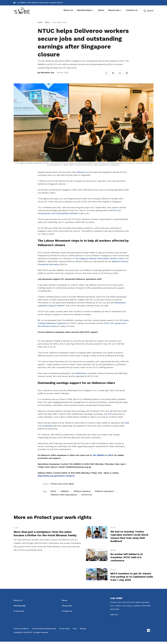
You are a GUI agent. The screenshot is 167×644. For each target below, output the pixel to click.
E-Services (19, 613)
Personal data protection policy (44, 631)
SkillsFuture (81, 372)
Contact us (67, 613)
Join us (113, 617)
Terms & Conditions (21, 631)
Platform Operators (104, 490)
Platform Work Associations (64, 494)
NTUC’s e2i (87, 494)
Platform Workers (82, 490)
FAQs (75, 631)
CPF (110, 413)
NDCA (53, 490)
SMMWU (65, 490)
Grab (127, 422)
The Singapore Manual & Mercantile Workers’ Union (99, 257)
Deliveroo (81, 171)
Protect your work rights (62, 483)
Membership (20, 608)
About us (18, 603)
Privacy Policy (64, 631)
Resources (67, 608)
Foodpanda (47, 425)
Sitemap (83, 631)
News (47, 22)
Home (40, 22)
